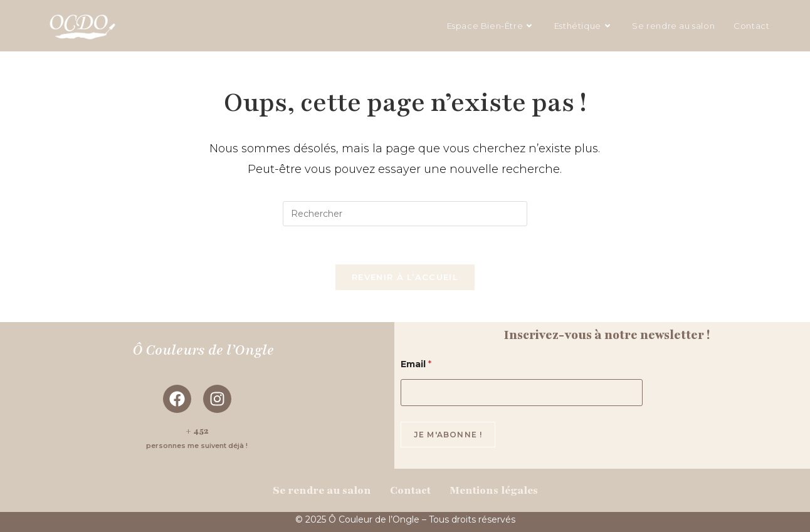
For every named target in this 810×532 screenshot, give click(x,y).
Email (416, 364)
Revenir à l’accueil (405, 277)
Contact (410, 490)
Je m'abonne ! (448, 435)
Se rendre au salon (322, 490)
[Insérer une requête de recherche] (405, 214)
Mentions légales (494, 490)
